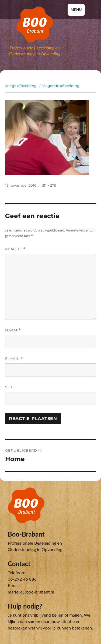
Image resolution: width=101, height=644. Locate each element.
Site (9, 387)
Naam (13, 330)
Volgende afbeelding (61, 86)
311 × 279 (49, 185)
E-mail (14, 359)
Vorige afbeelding (21, 86)
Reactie (15, 249)
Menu (76, 10)
